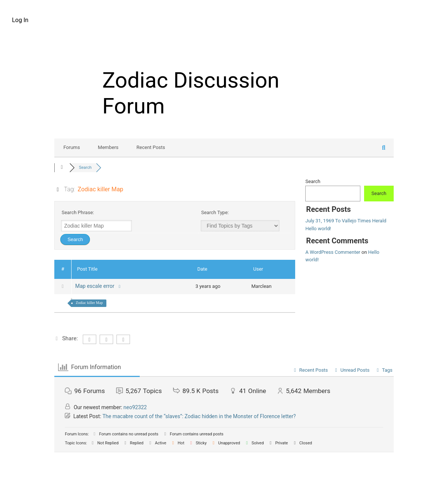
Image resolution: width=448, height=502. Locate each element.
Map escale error (99, 286)
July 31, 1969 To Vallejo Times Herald (346, 221)
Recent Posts (151, 147)
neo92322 (135, 407)
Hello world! (318, 229)
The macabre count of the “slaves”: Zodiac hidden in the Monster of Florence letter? (199, 416)
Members (108, 147)
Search (313, 181)
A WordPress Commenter (333, 252)
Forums (72, 147)
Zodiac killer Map (89, 303)
